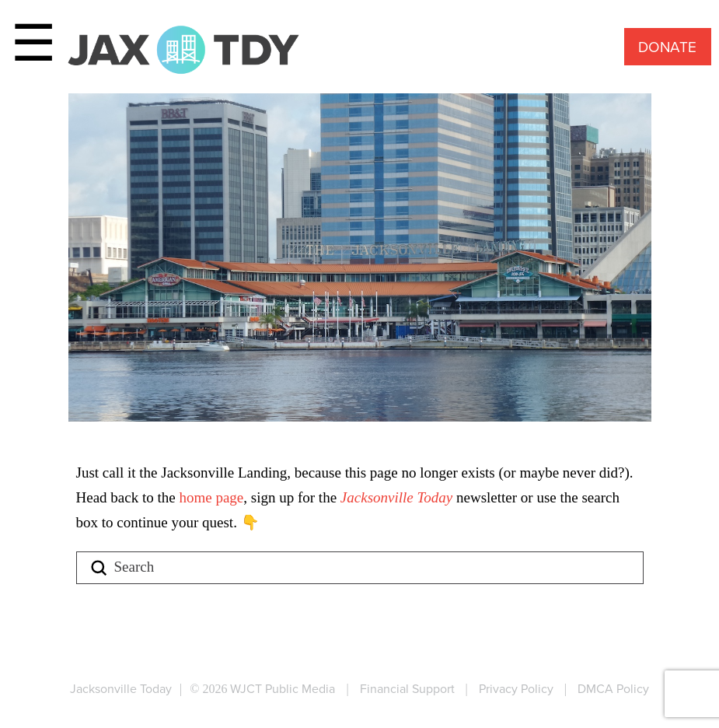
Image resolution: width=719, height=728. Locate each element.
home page (211, 497)
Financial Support (407, 689)
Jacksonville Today (398, 497)
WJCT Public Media (283, 689)
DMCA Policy (613, 689)
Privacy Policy (516, 689)
